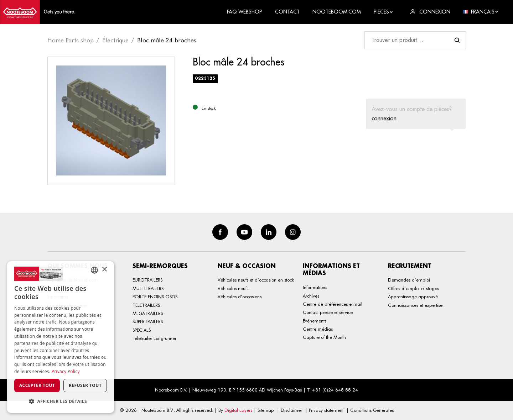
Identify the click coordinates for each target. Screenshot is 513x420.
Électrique (115, 40)
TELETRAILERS (146, 305)
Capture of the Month (324, 337)
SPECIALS (142, 330)
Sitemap (266, 410)
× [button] (104, 270)
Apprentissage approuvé (413, 296)
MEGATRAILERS (148, 313)
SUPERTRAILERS (148, 321)
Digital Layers (238, 410)
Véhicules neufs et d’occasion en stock (256, 280)
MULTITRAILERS (148, 288)
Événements (315, 321)
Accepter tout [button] (37, 385)
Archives (311, 296)
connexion (384, 118)
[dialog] (61, 337)
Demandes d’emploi (409, 280)
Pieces (384, 12)
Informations (315, 287)
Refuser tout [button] (85, 385)
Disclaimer (291, 410)
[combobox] (94, 270)
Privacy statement (326, 410)
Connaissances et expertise (415, 305)
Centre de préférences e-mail (333, 304)
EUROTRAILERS (147, 280)
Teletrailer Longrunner (154, 338)
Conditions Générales (372, 410)
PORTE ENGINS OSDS (155, 296)
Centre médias (318, 329)
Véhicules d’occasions (240, 296)
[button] (61, 401)
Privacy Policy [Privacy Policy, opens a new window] (66, 371)
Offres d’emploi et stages (413, 288)
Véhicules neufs (233, 288)
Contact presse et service (328, 312)
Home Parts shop (71, 40)
